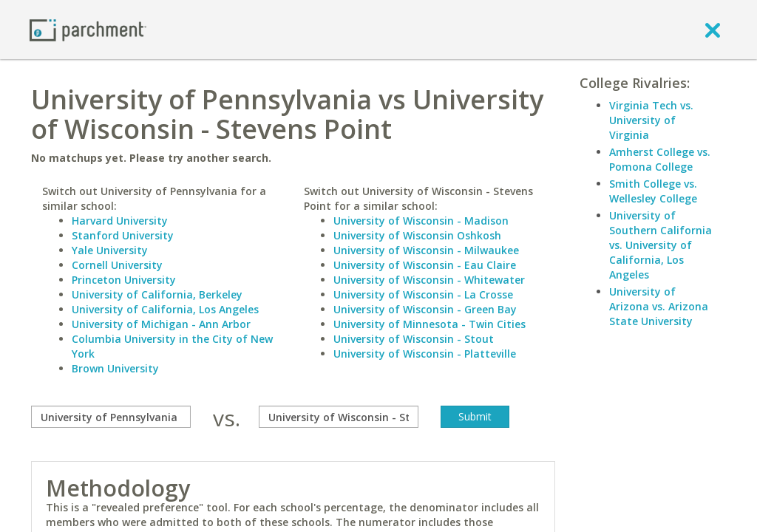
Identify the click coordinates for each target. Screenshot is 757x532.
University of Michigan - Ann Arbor (161, 324)
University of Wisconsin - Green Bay (425, 309)
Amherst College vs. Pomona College (660, 159)
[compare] (111, 417)
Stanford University (123, 235)
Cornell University (117, 265)
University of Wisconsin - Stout (414, 339)
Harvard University (120, 221)
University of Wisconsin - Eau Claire (425, 265)
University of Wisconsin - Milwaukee (426, 250)
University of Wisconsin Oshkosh (417, 235)
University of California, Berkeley (157, 294)
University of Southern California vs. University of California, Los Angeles (661, 245)
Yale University (110, 250)
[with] (339, 417)
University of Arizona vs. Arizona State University (659, 306)
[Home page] (88, 29)
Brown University (115, 368)
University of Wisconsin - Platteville (425, 354)
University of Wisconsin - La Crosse (423, 294)
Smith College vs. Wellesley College (653, 191)
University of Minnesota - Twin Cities (430, 324)
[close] (713, 30)
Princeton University (124, 280)
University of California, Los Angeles (165, 309)
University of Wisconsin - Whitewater (429, 280)
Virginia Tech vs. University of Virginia (651, 120)
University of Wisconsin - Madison (421, 221)
